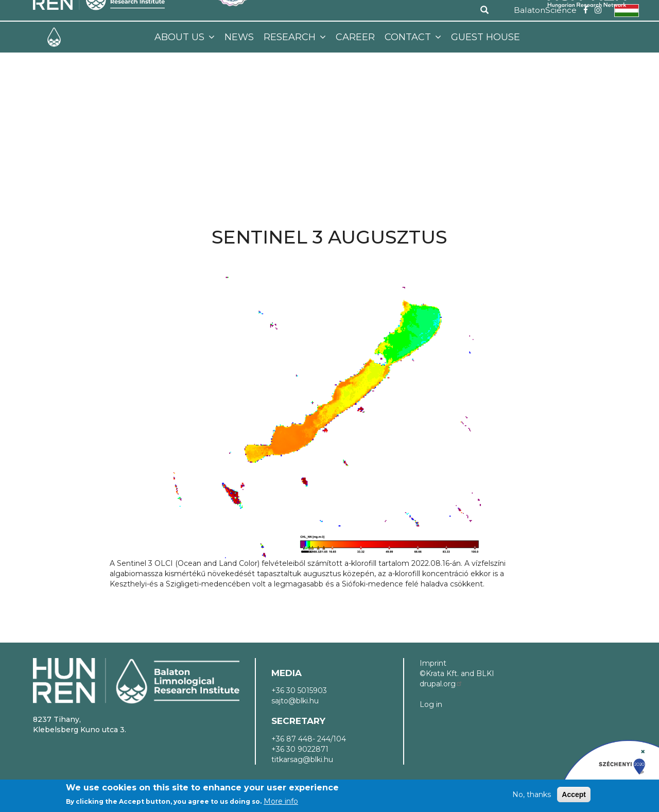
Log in (431, 704)
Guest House (485, 37)
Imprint (433, 663)
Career (355, 37)
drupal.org (441, 684)
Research (291, 37)
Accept (574, 794)
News (239, 37)
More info (281, 801)
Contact (409, 37)
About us (181, 37)
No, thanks (532, 794)
